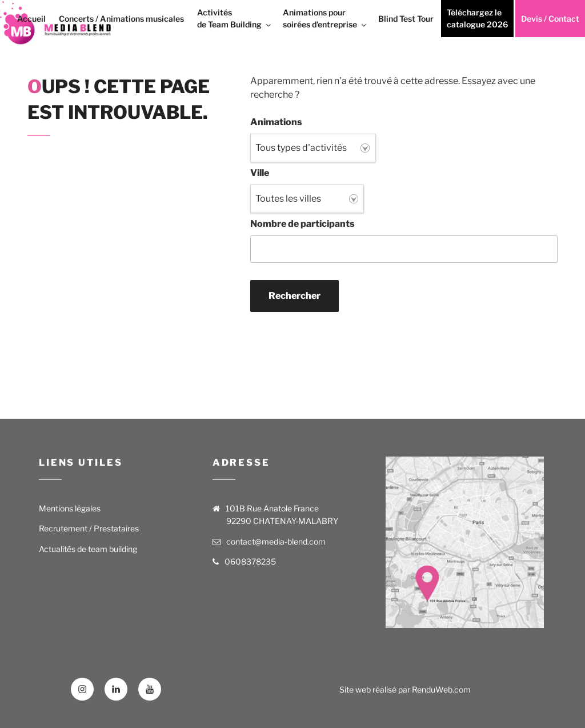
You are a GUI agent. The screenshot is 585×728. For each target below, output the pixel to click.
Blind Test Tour (406, 19)
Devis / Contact (550, 19)
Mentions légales (70, 508)
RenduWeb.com (441, 689)
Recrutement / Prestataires (89, 528)
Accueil (31, 19)
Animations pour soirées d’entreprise (325, 18)
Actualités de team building (88, 549)
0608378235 (250, 561)
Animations (276, 122)
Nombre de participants (302, 224)
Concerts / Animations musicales (121, 19)
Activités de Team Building (235, 18)
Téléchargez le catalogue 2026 (477, 18)
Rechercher (294, 296)
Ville (260, 173)
